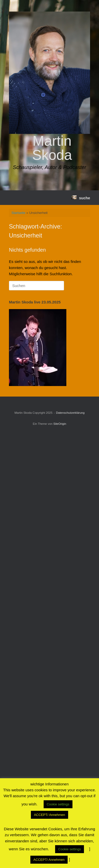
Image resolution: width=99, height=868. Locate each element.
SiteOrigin (60, 424)
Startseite (18, 213)
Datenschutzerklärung (70, 413)
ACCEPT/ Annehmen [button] (49, 815)
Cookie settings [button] (58, 804)
